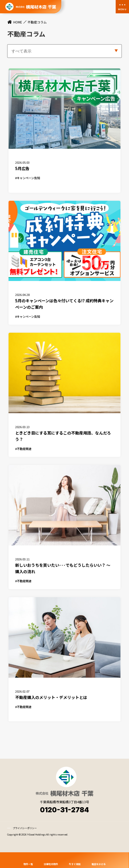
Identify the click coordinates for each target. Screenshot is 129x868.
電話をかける (99, 864)
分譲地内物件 (51, 864)
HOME (18, 22)
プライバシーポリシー (25, 839)
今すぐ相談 (75, 864)
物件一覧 (28, 864)
